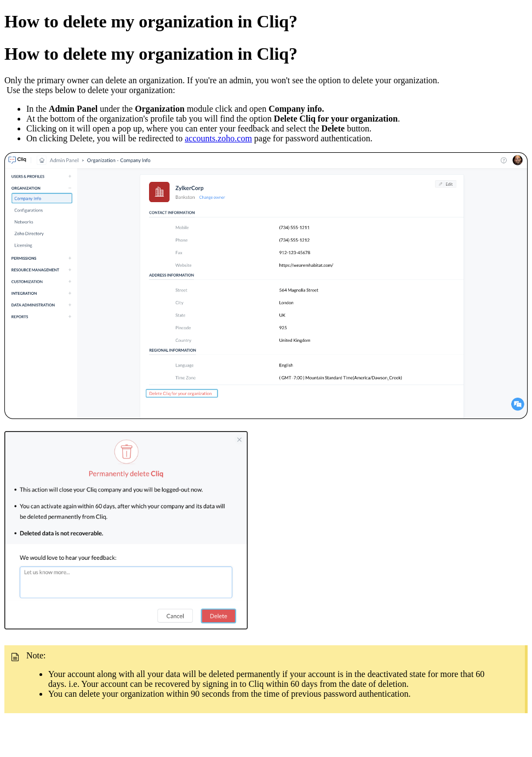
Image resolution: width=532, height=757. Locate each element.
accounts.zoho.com (218, 138)
